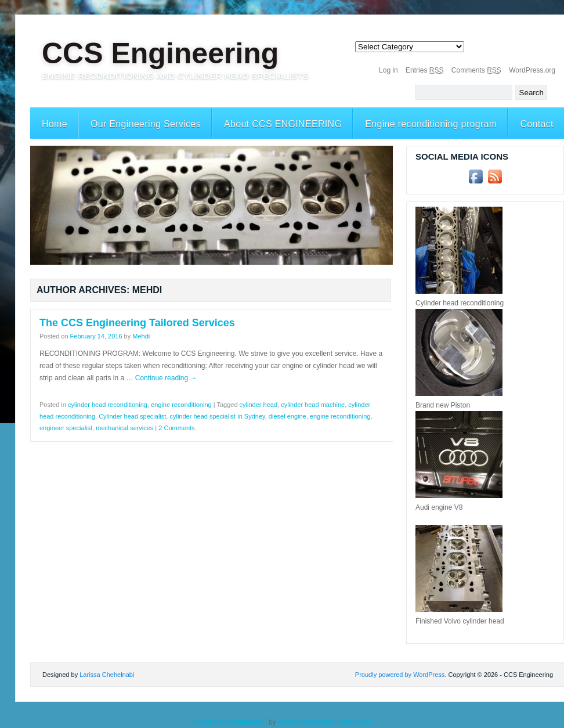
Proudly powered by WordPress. (401, 675)
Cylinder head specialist (132, 416)
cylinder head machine (313, 405)
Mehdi (141, 336)
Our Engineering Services (146, 124)
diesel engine (288, 416)
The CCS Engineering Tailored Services (137, 323)
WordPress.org (532, 70)
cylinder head (258, 405)
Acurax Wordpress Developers (325, 722)
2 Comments (176, 428)
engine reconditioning (181, 405)
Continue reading (166, 378)
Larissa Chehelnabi (107, 675)
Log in (388, 70)
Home (55, 124)
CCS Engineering (160, 53)
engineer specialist (66, 428)
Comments (476, 70)
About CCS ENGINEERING (283, 124)
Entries (424, 70)
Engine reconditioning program (431, 124)
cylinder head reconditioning (108, 405)
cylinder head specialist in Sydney (217, 416)
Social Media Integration (229, 722)
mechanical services (124, 428)
